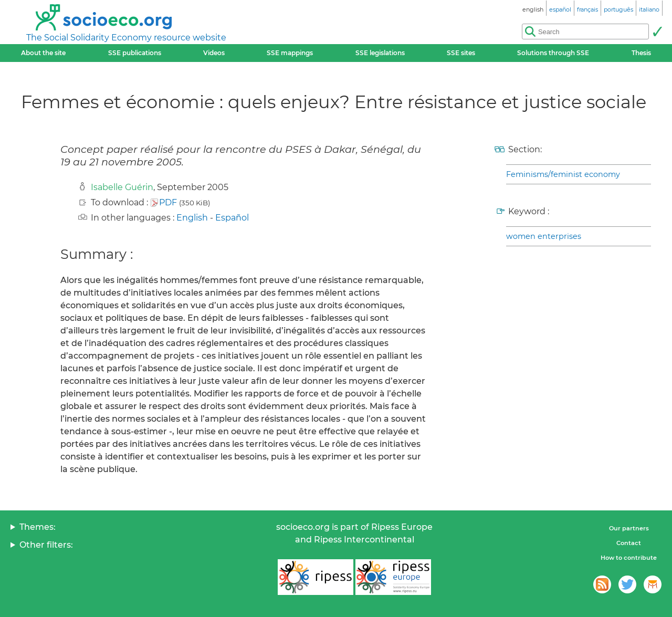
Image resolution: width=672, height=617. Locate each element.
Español (232, 218)
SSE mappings (290, 53)
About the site (43, 53)
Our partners (629, 528)
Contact (629, 543)
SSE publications (135, 53)
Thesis (641, 53)
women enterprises (544, 236)
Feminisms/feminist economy (563, 174)
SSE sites (461, 53)
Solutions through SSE (553, 53)
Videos (214, 53)
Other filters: (46, 545)
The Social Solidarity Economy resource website (126, 38)
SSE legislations (380, 53)
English (192, 218)
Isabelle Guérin (122, 187)
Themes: (38, 527)
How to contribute (629, 558)
